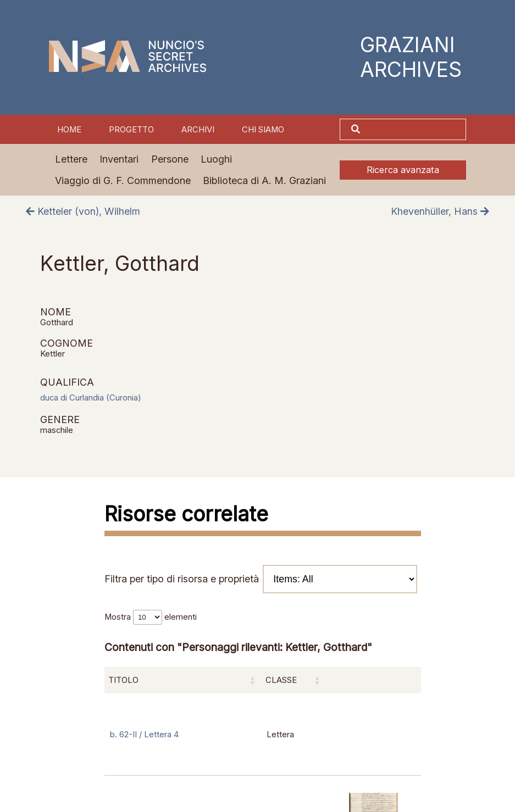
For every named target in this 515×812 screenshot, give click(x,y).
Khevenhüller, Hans (440, 211)
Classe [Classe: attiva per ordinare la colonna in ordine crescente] (281, 680)
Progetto (131, 130)
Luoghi (216, 159)
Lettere (71, 159)
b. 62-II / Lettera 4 (144, 735)
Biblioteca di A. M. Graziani (264, 180)
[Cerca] (414, 129)
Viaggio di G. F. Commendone (123, 180)
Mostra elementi (151, 617)
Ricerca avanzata (403, 170)
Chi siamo (263, 130)
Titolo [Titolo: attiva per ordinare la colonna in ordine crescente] (123, 680)
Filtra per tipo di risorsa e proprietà (261, 579)
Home (69, 130)
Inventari (119, 159)
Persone (170, 159)
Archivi (198, 130)
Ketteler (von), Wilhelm (83, 211)
